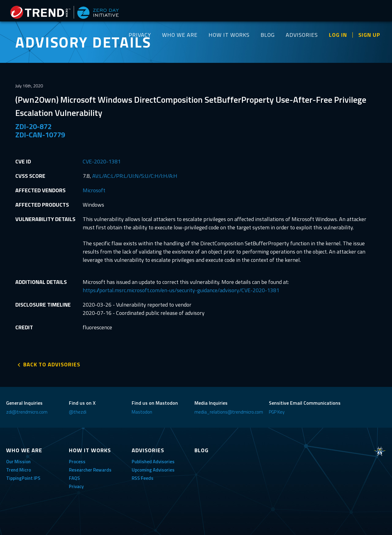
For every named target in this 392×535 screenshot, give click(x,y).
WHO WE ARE (180, 35)
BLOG (268, 35)
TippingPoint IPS (23, 478)
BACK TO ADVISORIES (52, 364)
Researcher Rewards (90, 470)
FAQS (74, 478)
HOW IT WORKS (229, 35)
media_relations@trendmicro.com (229, 412)
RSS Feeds (143, 478)
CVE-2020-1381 (102, 161)
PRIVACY (140, 35)
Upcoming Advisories (153, 470)
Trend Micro (19, 470)
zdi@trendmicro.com (27, 412)
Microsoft (94, 190)
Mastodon (142, 412)
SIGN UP (369, 35)
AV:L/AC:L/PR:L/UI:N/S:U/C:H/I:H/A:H (135, 176)
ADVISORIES (302, 35)
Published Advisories (153, 462)
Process (77, 462)
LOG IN (338, 35)
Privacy (76, 486)
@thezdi (78, 412)
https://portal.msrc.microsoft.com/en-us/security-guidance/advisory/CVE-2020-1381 (181, 290)
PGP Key (277, 412)
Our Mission (18, 462)
